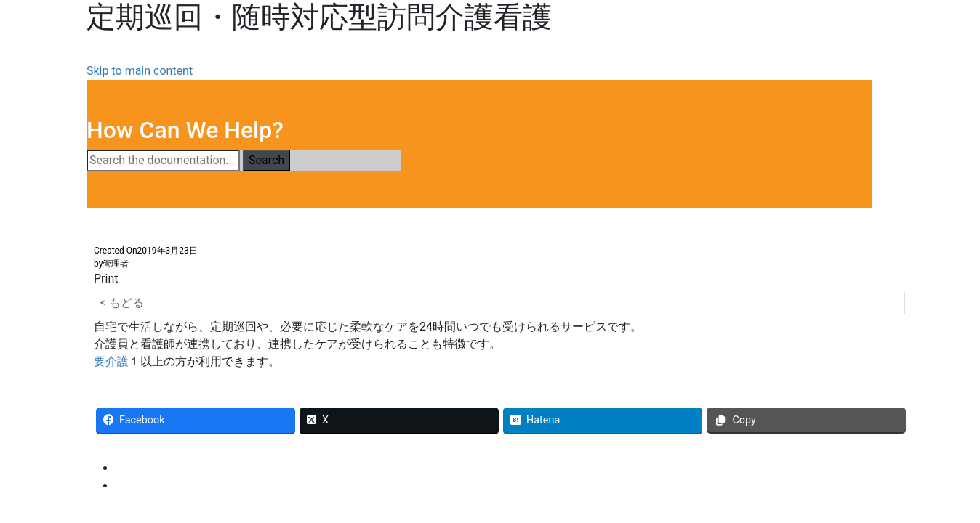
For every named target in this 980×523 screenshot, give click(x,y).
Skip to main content (140, 71)
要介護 (111, 361)
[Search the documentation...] (163, 161)
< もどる (122, 303)
